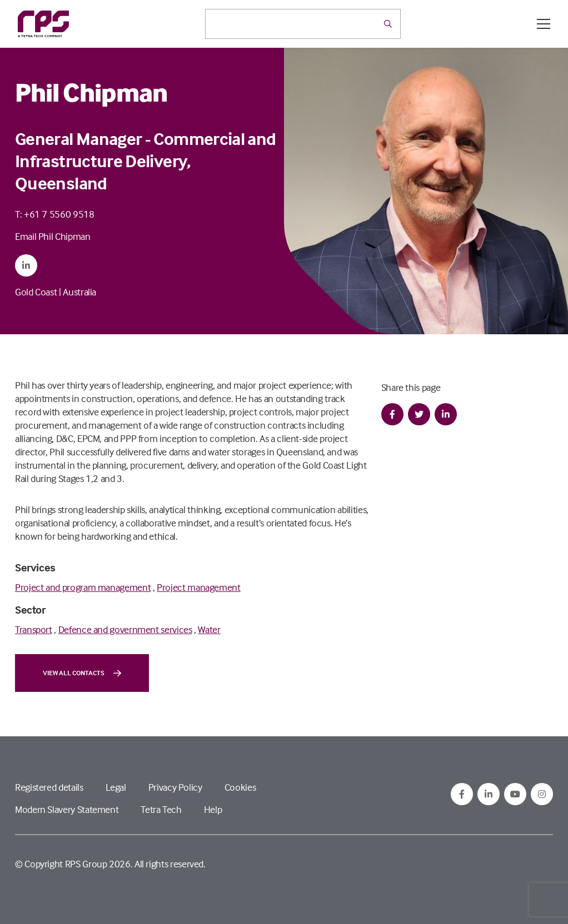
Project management (199, 587)
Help (213, 809)
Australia (79, 292)
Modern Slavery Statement (67, 809)
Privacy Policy (175, 787)
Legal (116, 787)
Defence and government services (125, 629)
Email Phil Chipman (53, 236)
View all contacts (82, 673)
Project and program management (83, 587)
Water (209, 629)
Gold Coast (36, 292)
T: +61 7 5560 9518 (55, 214)
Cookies (240, 787)
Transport (34, 629)
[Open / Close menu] (544, 24)
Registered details (49, 787)
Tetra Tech (161, 809)
